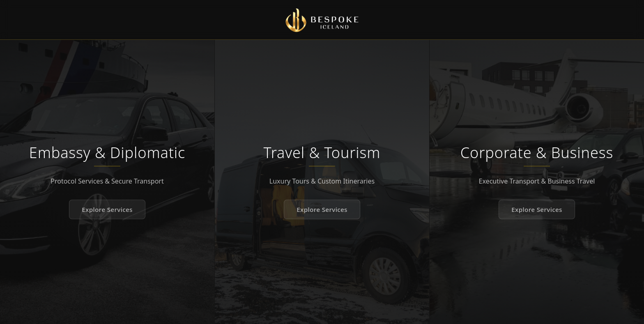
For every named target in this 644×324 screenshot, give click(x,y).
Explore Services (107, 209)
